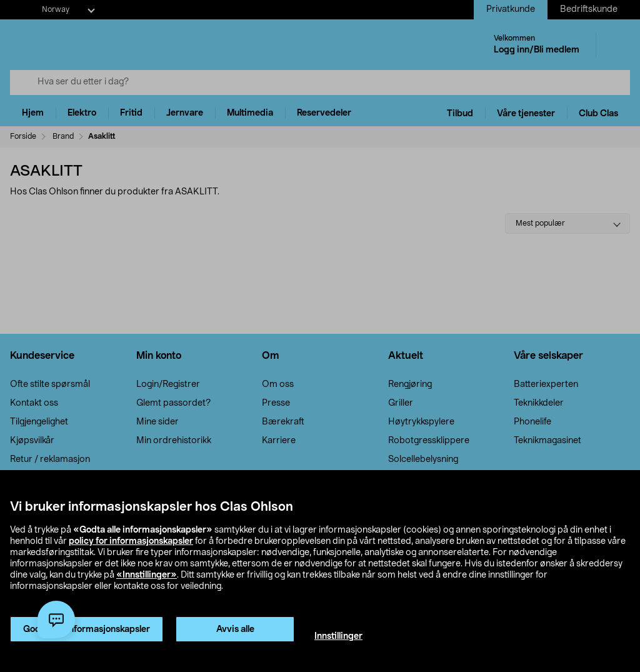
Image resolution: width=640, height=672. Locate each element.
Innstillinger (338, 636)
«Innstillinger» (147, 575)
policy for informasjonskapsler (131, 541)
